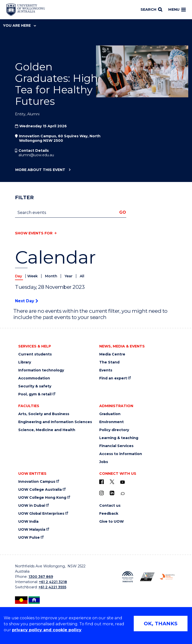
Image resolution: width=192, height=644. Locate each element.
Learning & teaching (119, 438)
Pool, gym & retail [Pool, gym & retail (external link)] (35, 394)
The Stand (109, 362)
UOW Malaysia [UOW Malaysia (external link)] (32, 530)
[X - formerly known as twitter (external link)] (112, 482)
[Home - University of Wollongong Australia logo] (26, 10)
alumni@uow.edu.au (36, 155)
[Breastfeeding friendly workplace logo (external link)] (167, 577)
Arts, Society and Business (44, 414)
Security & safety (35, 386)
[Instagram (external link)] (101, 493)
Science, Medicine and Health (47, 430)
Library (25, 362)
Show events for (34, 233)
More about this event (40, 170)
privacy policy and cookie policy (47, 630)
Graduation (110, 414)
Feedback (109, 514)
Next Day (26, 301)
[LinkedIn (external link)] (112, 493)
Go (123, 212)
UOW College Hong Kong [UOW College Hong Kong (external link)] (42, 498)
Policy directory (114, 430)
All (82, 276)
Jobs (104, 462)
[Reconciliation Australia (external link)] (128, 577)
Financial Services (116, 446)
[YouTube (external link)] (122, 482)
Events (106, 370)
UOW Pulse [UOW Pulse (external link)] (29, 538)
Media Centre (112, 354)
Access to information (121, 454)
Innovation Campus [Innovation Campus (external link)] (37, 482)
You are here (19, 25)
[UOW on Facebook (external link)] (101, 482)
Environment (111, 422)
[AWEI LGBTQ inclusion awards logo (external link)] (147, 577)
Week (33, 276)
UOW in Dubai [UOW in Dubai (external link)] (32, 506)
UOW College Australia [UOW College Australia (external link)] (40, 490)
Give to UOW (111, 522)
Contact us (110, 506)
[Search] (151, 10)
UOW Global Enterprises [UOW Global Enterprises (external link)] (41, 514)
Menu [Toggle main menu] (177, 9)
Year (69, 276)
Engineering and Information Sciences (55, 422)
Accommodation (34, 378)
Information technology (41, 370)
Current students (35, 354)
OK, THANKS (161, 624)
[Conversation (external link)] (122, 494)
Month (52, 276)
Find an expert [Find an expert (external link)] (113, 378)
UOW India (28, 522)
